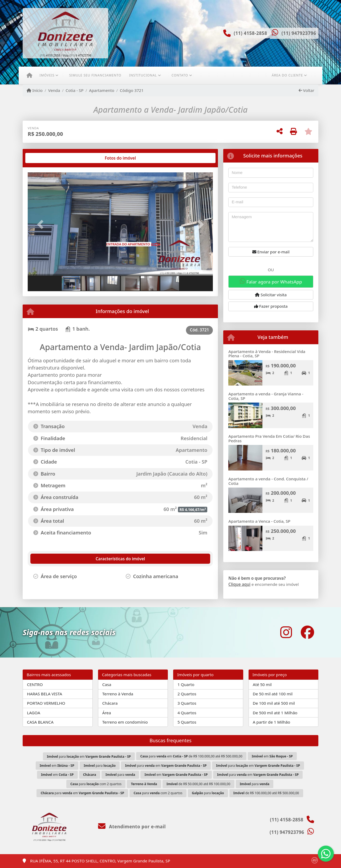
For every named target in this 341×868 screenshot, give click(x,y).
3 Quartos (187, 703)
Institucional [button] (143, 75)
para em (89, 757)
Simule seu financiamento (95, 75)
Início (35, 90)
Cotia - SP (74, 90)
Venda (54, 90)
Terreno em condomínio (125, 722)
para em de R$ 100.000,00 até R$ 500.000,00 (191, 756)
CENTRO (35, 684)
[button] (42, 224)
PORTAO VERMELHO (46, 703)
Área (107, 713)
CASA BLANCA (40, 722)
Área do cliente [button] (287, 75)
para (100, 766)
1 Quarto (186, 684)
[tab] (45, 158)
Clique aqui (239, 584)
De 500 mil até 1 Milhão (275, 713)
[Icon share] (286, 632)
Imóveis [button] (47, 75)
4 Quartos (187, 713)
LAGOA (34, 713)
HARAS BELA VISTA (44, 694)
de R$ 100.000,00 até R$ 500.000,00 (266, 793)
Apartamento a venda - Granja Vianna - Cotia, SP (266, 396)
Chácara (110, 703)
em (272, 756)
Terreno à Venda (118, 694)
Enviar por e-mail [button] (271, 252)
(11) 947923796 (299, 33)
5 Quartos (187, 722)
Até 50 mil (262, 684)
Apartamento (102, 90)
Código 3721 (132, 90)
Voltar (307, 90)
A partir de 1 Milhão (272, 722)
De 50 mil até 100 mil (273, 694)
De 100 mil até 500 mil (274, 703)
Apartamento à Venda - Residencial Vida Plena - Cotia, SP (267, 354)
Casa (107, 684)
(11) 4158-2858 (250, 33)
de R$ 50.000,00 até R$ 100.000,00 (198, 784)
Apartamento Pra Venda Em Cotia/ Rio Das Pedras (269, 438)
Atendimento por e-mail (132, 827)
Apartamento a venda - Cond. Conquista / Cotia (268, 481)
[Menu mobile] (29, 75)
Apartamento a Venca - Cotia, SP (259, 521)
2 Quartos (187, 694)
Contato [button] (180, 75)
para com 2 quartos (96, 784)
